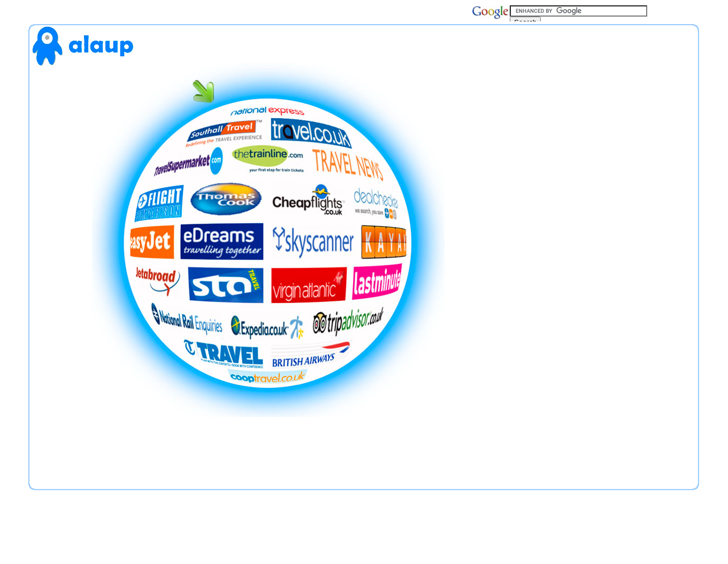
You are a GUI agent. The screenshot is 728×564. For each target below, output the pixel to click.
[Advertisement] (602, 255)
